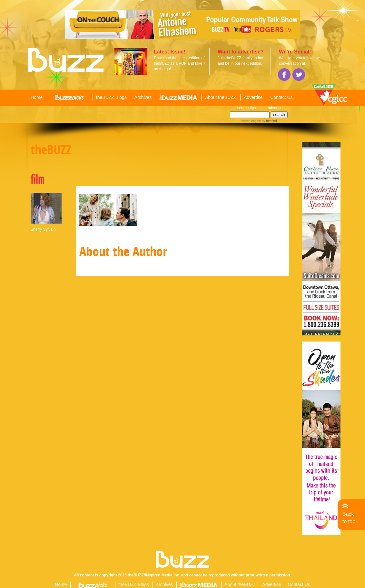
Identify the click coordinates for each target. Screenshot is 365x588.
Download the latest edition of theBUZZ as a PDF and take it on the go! (180, 63)
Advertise (253, 97)
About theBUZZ (221, 97)
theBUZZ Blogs (111, 97)
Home (37, 97)
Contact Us (281, 97)
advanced (276, 108)
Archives (143, 97)
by (269, 121)
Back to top (349, 518)
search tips (246, 108)
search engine (251, 121)
